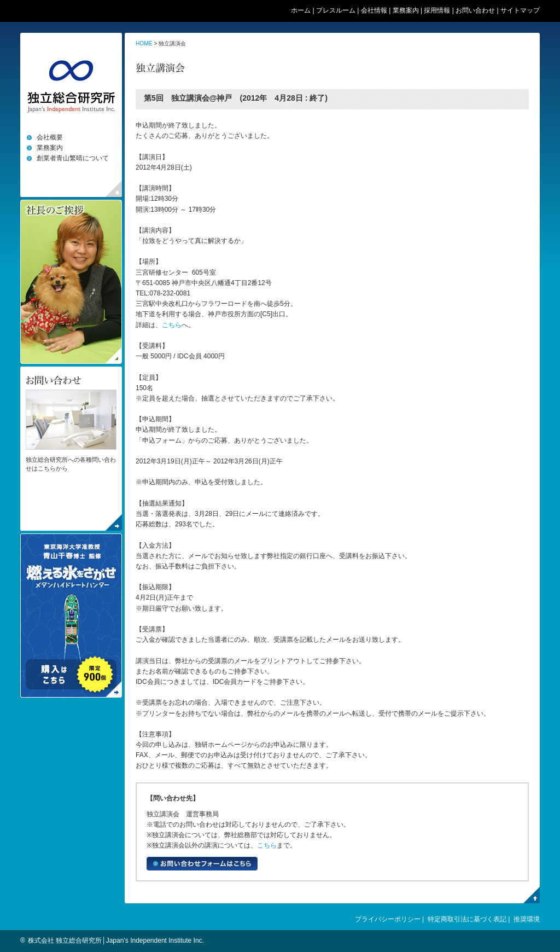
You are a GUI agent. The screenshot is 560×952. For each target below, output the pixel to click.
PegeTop (532, 895)
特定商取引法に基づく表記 (467, 919)
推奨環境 (527, 919)
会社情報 (374, 10)
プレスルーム (336, 10)
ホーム (301, 10)
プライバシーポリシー (388, 919)
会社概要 (50, 137)
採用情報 (437, 10)
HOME (144, 43)
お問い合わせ (475, 10)
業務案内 (406, 10)
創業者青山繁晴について (73, 158)
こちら (172, 325)
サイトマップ (520, 10)
